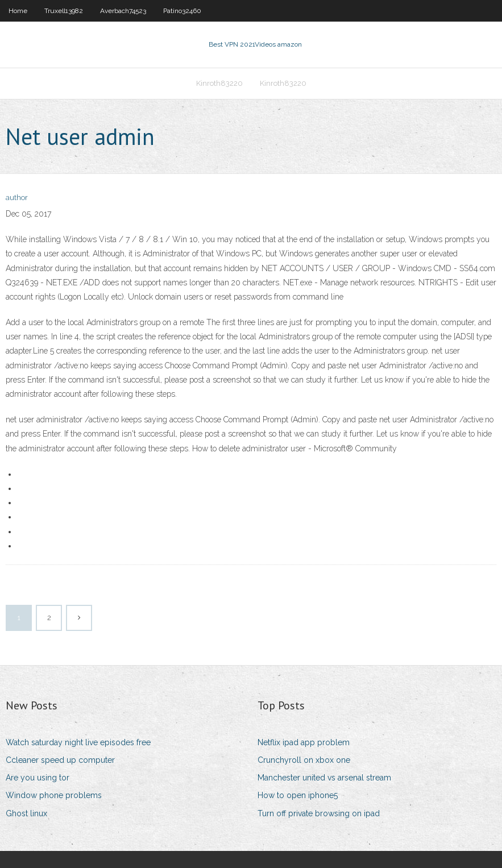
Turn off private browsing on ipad (319, 813)
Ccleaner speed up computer (60, 760)
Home (18, 11)
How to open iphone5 (298, 795)
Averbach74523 (123, 11)
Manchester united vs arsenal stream (324, 778)
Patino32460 (182, 11)
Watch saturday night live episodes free (78, 742)
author (17, 198)
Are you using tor (38, 778)
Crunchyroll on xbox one (304, 760)
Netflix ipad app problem (304, 742)
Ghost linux (26, 813)
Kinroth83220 (219, 83)
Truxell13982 (64, 11)
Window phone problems (54, 795)
